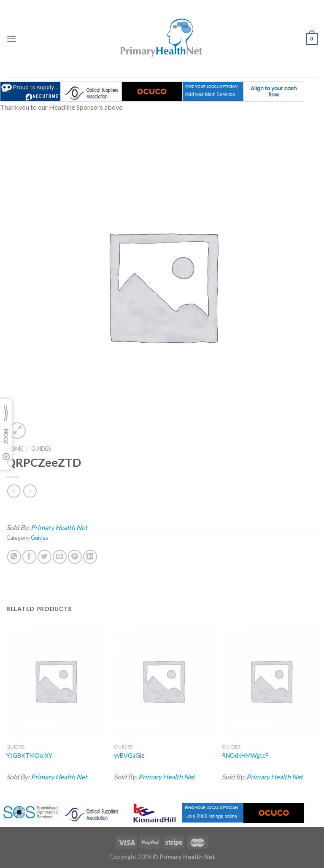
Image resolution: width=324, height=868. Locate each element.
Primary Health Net (59, 527)
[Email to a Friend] (60, 557)
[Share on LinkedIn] (90, 557)
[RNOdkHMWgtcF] (271, 681)
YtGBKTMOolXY (29, 756)
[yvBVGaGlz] (163, 681)
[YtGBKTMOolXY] (55, 681)
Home (15, 449)
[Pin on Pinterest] (75, 557)
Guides (41, 449)
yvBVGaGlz (129, 756)
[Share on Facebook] (29, 557)
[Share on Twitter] (45, 557)
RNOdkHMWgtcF (245, 756)
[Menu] (11, 39)
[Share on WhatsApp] (14, 557)
